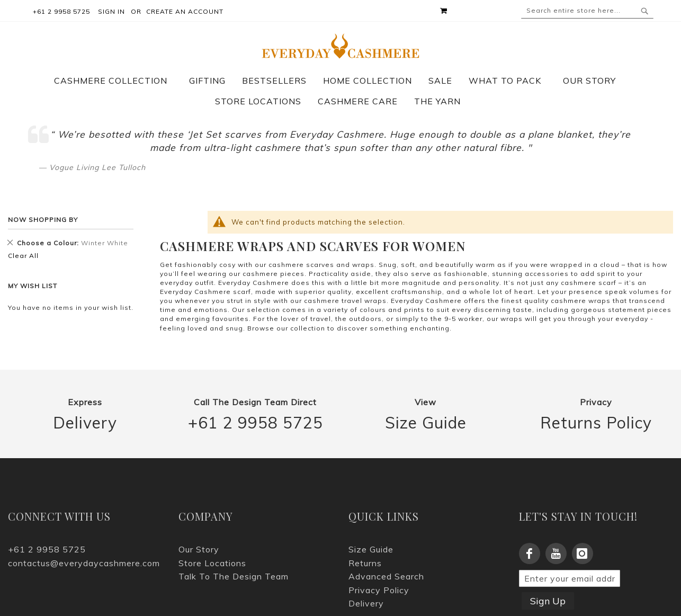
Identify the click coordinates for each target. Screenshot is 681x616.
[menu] (340, 91)
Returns (365, 563)
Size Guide (426, 423)
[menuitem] (116, 81)
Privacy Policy (379, 590)
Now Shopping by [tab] (43, 220)
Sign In (111, 11)
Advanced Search (386, 576)
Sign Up (548, 601)
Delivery (85, 423)
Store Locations (212, 563)
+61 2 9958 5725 (256, 423)
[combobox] (587, 11)
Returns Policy (596, 423)
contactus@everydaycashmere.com (84, 563)
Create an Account (185, 11)
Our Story (199, 549)
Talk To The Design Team (234, 576)
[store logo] (340, 46)
